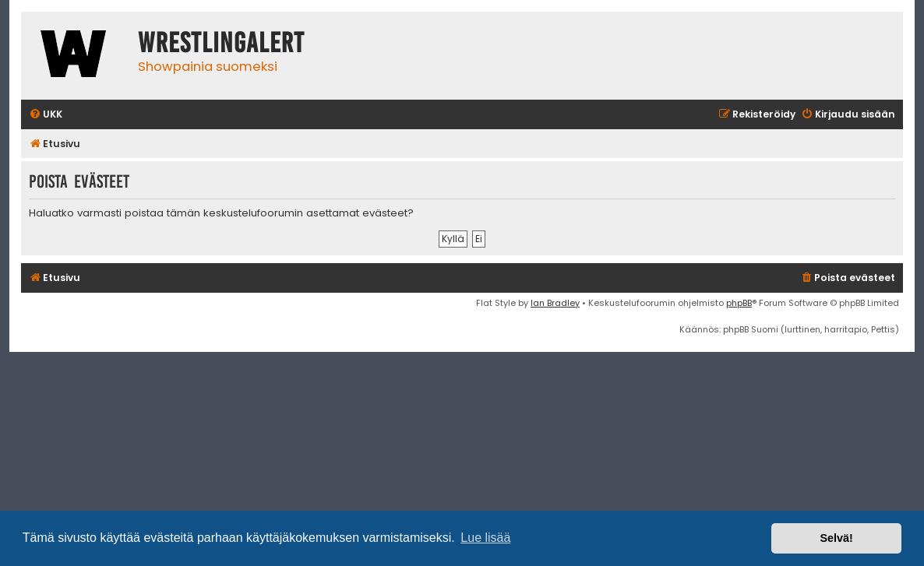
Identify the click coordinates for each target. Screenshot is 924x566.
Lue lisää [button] (485, 538)
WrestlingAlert (221, 43)
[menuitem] (46, 115)
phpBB (739, 303)
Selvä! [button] (836, 538)
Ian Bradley (555, 303)
